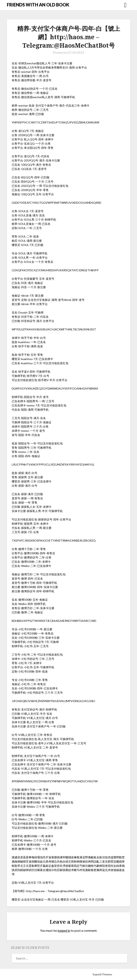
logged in (64, 930)
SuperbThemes (102, 974)
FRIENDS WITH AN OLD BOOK (38, 5)
